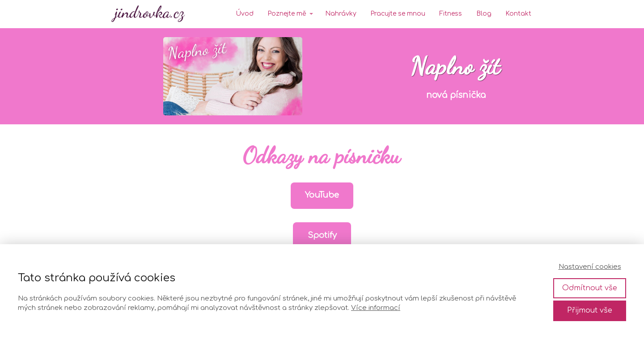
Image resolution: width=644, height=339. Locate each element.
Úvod (245, 14)
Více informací (376, 308)
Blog (484, 14)
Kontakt (518, 14)
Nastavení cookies (590, 267)
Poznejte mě (287, 14)
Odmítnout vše (590, 288)
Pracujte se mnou (398, 14)
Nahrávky (341, 14)
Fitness (451, 14)
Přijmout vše (590, 310)
